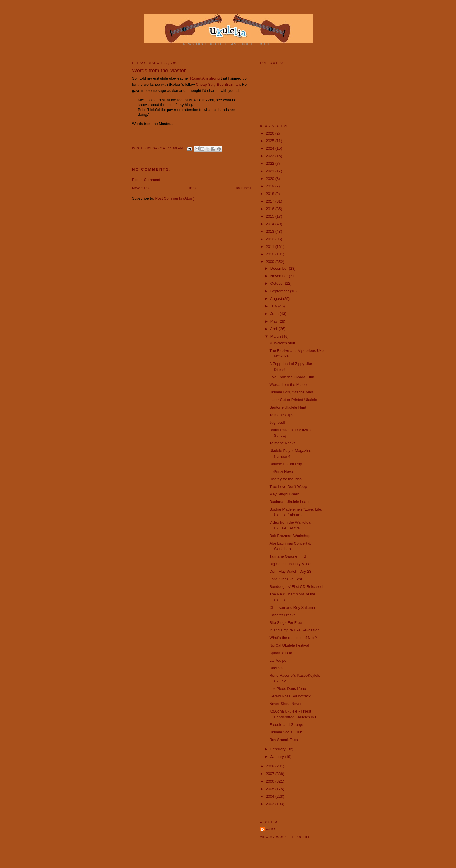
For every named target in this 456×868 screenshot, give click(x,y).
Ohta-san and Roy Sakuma (292, 607)
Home (193, 188)
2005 (271, 789)
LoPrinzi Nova (281, 471)
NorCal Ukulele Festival (289, 645)
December (280, 268)
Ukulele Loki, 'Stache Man (291, 392)
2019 (271, 186)
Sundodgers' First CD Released (296, 587)
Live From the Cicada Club (292, 377)
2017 (271, 201)
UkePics (276, 668)
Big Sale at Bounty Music (290, 564)
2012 (271, 239)
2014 (271, 224)
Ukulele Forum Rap (286, 464)
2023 (271, 156)
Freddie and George (286, 725)
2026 (271, 133)
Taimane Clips (281, 415)
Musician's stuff (282, 343)
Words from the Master (288, 385)
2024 (271, 148)
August (277, 299)
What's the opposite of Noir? (293, 638)
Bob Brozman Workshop (290, 536)
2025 (271, 141)
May (275, 321)
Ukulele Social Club (286, 732)
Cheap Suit (205, 84)
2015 (271, 216)
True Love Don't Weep (288, 487)
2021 (271, 171)
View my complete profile (285, 837)
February (279, 749)
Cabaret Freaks (282, 615)
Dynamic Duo (281, 653)
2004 (271, 796)
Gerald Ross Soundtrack (290, 696)
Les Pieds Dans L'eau (288, 689)
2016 (271, 209)
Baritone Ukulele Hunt (288, 407)
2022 (271, 163)
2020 (271, 179)
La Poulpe (278, 660)
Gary (158, 148)
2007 (271, 774)
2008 (271, 766)
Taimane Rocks (282, 443)
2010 (271, 254)
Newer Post (142, 188)
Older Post (242, 188)
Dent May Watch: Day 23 (290, 571)
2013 (271, 231)
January (278, 757)
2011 (271, 247)
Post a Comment (146, 180)
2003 (271, 804)
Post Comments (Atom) (175, 198)
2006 (271, 781)
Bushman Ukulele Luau (289, 502)
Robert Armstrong (205, 78)
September (280, 291)
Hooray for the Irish (285, 479)
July (274, 306)
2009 (271, 262)
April (275, 329)
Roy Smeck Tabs (283, 740)
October (278, 283)
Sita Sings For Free (286, 623)
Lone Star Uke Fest (286, 579)
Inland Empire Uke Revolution (294, 630)
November (280, 276)
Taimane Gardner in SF (289, 556)
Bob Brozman (228, 84)
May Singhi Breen (284, 494)
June (275, 314)
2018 (271, 194)
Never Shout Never (285, 704)
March (276, 336)
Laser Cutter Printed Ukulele (293, 400)
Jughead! (277, 422)
